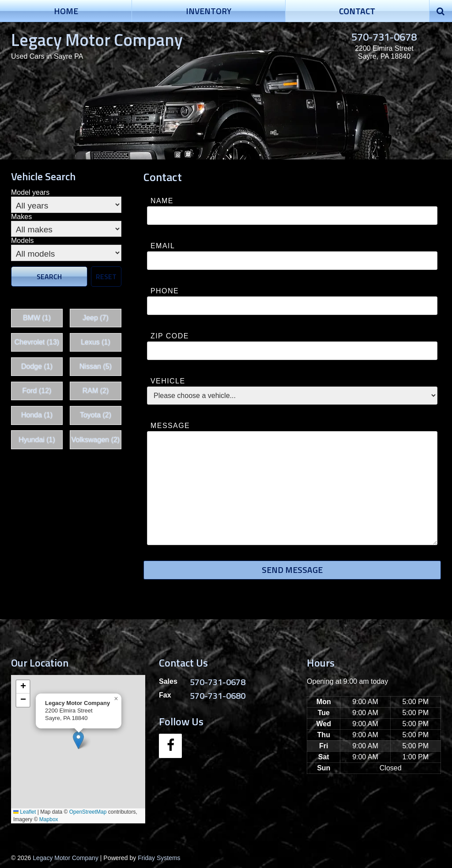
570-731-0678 (384, 37)
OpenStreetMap (88, 812)
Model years (30, 192)
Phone (165, 291)
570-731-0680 (218, 696)
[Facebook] (170, 746)
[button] (78, 740)
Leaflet (24, 812)
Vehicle (168, 381)
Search (49, 277)
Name (162, 201)
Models (23, 241)
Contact (357, 11)
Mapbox (49, 819)
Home (66, 11)
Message (170, 426)
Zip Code (170, 336)
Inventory (209, 11)
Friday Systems (159, 858)
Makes (21, 217)
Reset (106, 277)
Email (163, 246)
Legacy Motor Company (97, 40)
